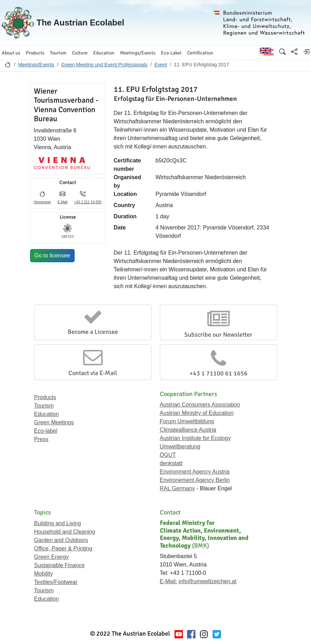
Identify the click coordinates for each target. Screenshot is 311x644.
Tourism (44, 406)
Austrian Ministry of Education (197, 413)
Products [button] (35, 53)
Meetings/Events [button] (138, 53)
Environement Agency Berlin (195, 480)
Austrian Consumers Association (200, 405)
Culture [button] (80, 53)
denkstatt (171, 463)
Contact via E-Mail (93, 373)
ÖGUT (168, 455)
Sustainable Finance (60, 565)
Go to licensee (52, 255)
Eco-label (46, 431)
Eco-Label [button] (171, 53)
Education (47, 414)
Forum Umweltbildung (187, 421)
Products (45, 397)
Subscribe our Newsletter (218, 335)
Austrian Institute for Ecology (195, 438)
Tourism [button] (58, 53)
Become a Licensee (93, 332)
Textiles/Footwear (56, 582)
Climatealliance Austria (188, 430)
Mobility (44, 574)
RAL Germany (177, 488)
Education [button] (104, 53)
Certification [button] (200, 53)
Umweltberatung (180, 447)
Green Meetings (54, 422)
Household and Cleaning (65, 532)
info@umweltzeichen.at (208, 581)
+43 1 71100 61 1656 (219, 373)
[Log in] (306, 52)
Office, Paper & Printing (63, 548)
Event (161, 65)
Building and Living (58, 523)
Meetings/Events (36, 65)
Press (41, 439)
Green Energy (52, 557)
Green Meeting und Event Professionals (104, 65)
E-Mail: (169, 581)
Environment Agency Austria (195, 472)
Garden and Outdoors (61, 540)
